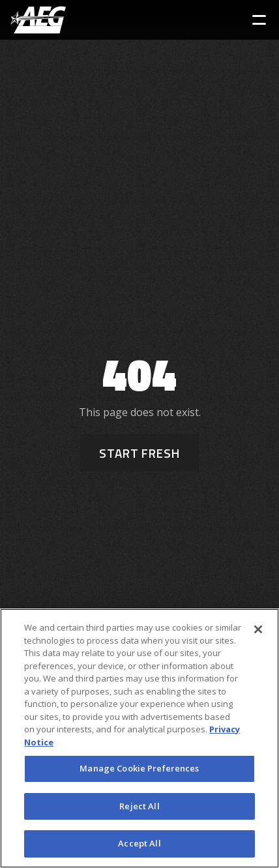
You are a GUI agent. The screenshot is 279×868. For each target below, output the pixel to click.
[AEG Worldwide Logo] (38, 20)
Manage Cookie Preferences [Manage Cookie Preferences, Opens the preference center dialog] (139, 768)
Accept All (139, 843)
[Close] (258, 629)
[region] (139, 738)
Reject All (139, 806)
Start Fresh (139, 453)
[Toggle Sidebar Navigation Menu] (259, 20)
